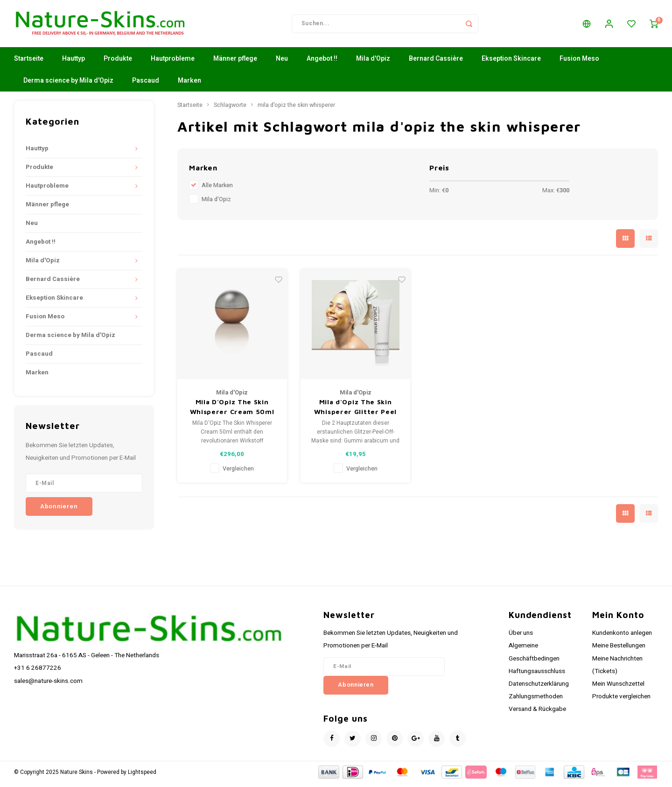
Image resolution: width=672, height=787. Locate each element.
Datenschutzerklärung (539, 688)
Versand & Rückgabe (537, 713)
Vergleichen (238, 473)
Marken (189, 85)
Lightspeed (142, 776)
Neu (282, 63)
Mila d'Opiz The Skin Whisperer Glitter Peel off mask (355, 411)
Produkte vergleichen (621, 701)
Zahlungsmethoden (536, 701)
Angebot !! (322, 63)
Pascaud (146, 85)
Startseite (29, 63)
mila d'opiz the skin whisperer (296, 109)
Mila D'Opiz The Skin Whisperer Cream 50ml (232, 411)
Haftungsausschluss (537, 675)
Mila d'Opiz (373, 63)
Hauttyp (73, 63)
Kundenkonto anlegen (622, 637)
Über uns (521, 637)
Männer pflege (235, 63)
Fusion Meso (579, 63)
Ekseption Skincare (511, 63)
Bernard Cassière (436, 63)
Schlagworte (230, 109)
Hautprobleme (173, 63)
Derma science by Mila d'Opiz (68, 85)
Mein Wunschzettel (618, 688)
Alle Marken (217, 190)
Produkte (118, 63)
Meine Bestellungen (619, 650)
